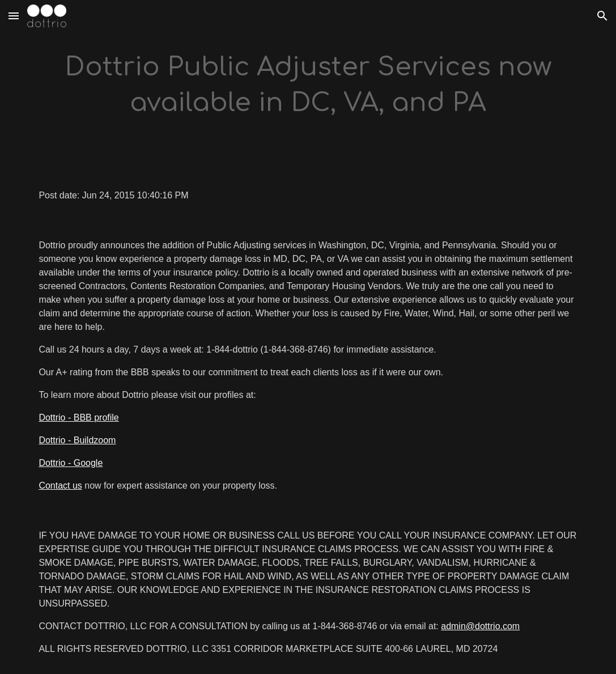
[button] (14, 16)
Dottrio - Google (71, 463)
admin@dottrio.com (480, 626)
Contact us (60, 486)
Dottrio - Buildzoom (77, 440)
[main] (308, 85)
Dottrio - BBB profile (78, 417)
